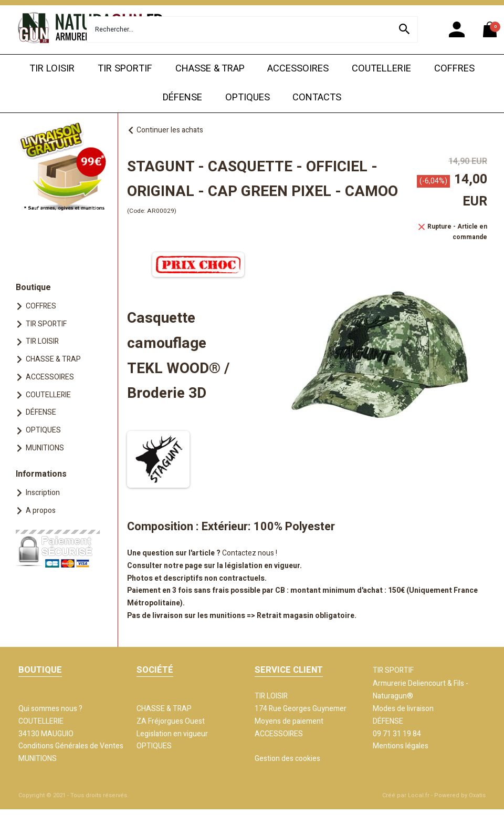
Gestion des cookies (287, 759)
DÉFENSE (182, 97)
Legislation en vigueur (172, 734)
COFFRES (454, 69)
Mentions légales (401, 746)
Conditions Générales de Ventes (71, 746)
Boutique (33, 287)
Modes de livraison (403, 709)
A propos (41, 511)
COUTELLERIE (381, 69)
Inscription (43, 493)
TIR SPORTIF (125, 69)
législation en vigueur (262, 566)
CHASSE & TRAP (210, 69)
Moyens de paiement (289, 721)
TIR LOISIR (52, 69)
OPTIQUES (248, 97)
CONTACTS (317, 97)
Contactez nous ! (250, 553)
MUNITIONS (45, 448)
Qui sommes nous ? (50, 709)
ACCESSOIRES (298, 69)
